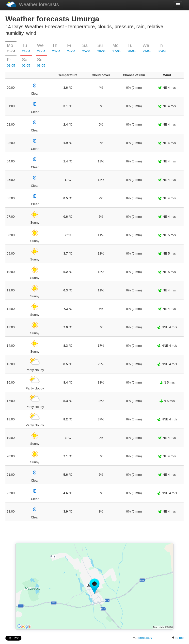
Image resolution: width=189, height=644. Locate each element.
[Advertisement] (94, 532)
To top (178, 638)
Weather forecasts (32, 4)
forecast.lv (145, 638)
